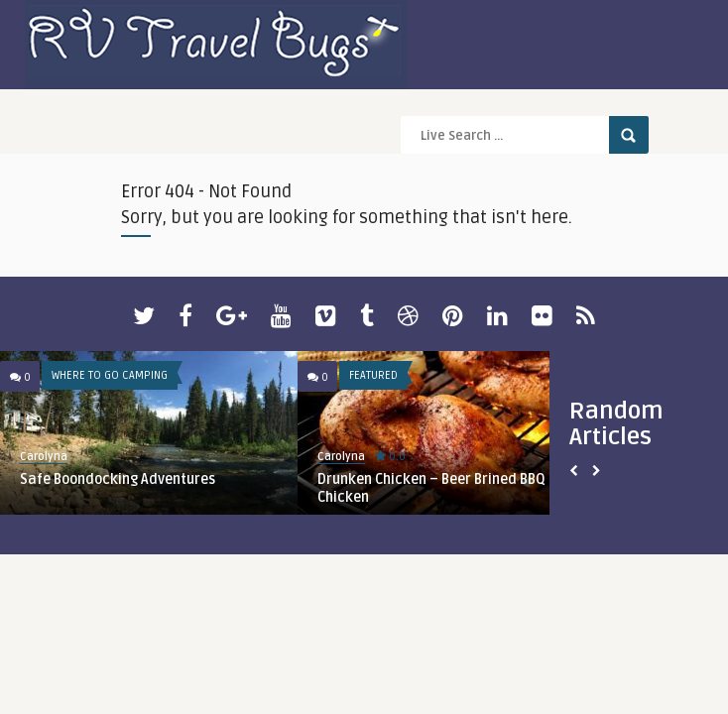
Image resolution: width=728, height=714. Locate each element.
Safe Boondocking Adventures (118, 479)
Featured (373, 375)
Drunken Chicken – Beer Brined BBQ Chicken (431, 488)
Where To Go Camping (110, 375)
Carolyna (44, 457)
